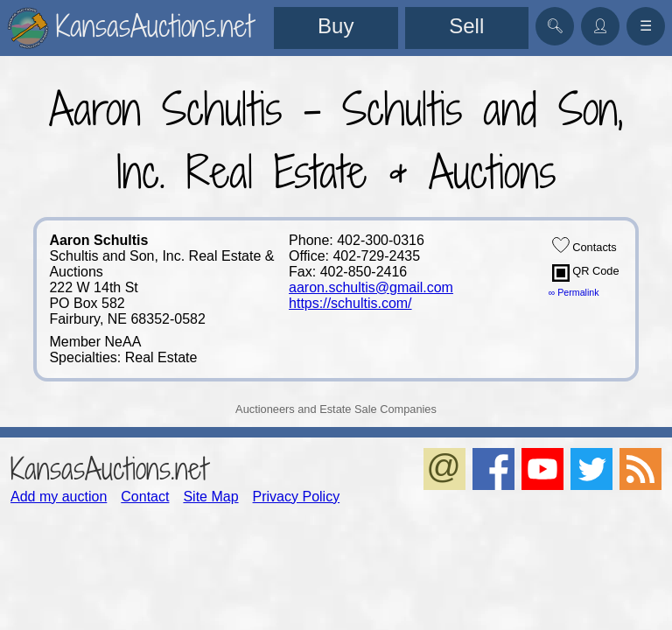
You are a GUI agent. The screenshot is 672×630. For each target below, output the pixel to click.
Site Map (210, 497)
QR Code (586, 273)
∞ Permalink (574, 292)
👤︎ (600, 26)
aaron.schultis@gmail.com (371, 287)
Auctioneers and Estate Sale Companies (336, 409)
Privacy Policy (297, 497)
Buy (336, 26)
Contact (145, 497)
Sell (466, 26)
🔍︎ (555, 26)
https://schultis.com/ (350, 303)
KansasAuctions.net (109, 469)
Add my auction (59, 497)
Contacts (584, 245)
